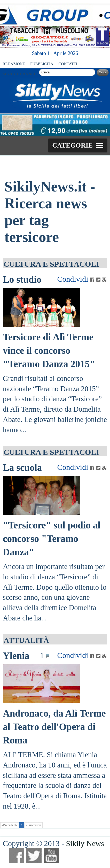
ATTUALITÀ (26, 640)
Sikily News (85, 843)
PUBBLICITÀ (42, 64)
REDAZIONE (14, 64)
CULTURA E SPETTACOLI (51, 264)
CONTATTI (68, 64)
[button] (78, 145)
